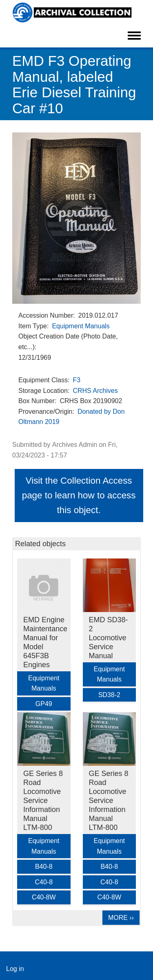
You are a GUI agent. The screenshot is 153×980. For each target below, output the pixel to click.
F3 (76, 380)
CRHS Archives (95, 391)
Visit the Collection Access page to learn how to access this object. (79, 495)
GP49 (44, 704)
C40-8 (44, 882)
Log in (15, 969)
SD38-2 (109, 695)
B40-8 (44, 867)
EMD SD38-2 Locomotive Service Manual (109, 638)
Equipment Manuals (81, 326)
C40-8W (44, 897)
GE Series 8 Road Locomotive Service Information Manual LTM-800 (43, 801)
